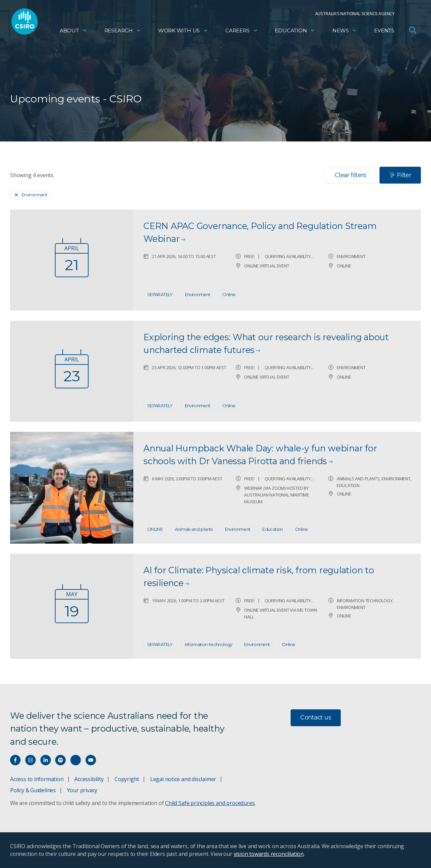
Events (384, 32)
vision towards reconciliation (269, 854)
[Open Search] (412, 32)
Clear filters (351, 175)
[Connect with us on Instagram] (30, 760)
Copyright (127, 779)
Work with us (183, 32)
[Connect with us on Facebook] (15, 760)
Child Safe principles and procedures (210, 803)
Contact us (316, 717)
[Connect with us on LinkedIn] (46, 760)
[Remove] (30, 195)
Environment (198, 294)
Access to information (37, 779)
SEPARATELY (160, 294)
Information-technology (209, 644)
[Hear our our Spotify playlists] (60, 760)
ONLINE (155, 529)
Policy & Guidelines (33, 790)
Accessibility (89, 779)
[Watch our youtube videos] (91, 760)
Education (295, 32)
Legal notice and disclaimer (183, 779)
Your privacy (82, 790)
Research (123, 32)
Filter (400, 175)
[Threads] (76, 760)
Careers (242, 32)
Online (229, 294)
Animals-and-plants (194, 529)
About (73, 32)
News (345, 32)
